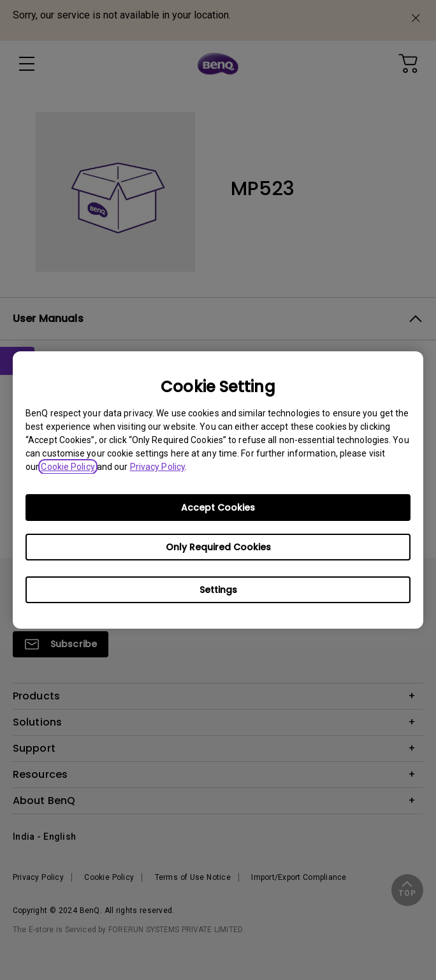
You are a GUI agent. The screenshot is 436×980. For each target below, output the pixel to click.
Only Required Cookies (218, 547)
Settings (218, 590)
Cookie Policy (68, 467)
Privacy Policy (157, 467)
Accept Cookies (218, 508)
